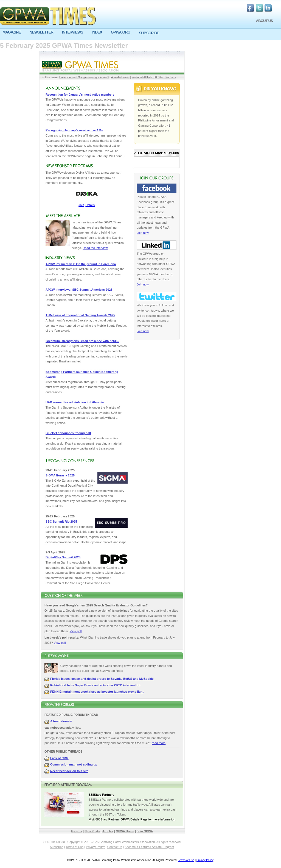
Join (81, 205)
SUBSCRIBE (149, 33)
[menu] (140, 34)
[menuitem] (13, 32)
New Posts (92, 831)
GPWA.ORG (121, 32)
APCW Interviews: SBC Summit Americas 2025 (79, 290)
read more (159, 743)
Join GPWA (145, 831)
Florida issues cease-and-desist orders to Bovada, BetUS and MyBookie (102, 679)
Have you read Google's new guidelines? (84, 77)
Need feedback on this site (69, 771)
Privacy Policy (95, 847)
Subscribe (57, 847)
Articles (108, 831)
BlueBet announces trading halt (68, 433)
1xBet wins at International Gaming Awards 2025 (80, 315)
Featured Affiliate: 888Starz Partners (154, 77)
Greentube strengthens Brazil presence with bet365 (82, 341)
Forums (77, 831)
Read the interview (95, 248)
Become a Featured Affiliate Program (149, 847)
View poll (76, 631)
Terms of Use (75, 847)
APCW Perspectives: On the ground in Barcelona (81, 264)
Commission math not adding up (74, 764)
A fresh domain (120, 77)
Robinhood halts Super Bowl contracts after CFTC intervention (95, 685)
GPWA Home (125, 831)
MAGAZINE (12, 32)
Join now (143, 233)
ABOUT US (264, 21)
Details (90, 205)
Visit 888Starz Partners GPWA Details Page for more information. (133, 819)
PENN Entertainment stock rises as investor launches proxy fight (97, 692)
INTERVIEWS (73, 32)
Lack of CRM (59, 758)
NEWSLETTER (41, 32)
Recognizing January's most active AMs (74, 130)
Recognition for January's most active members (80, 95)
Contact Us (115, 847)
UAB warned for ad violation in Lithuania (75, 402)
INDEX (97, 32)
